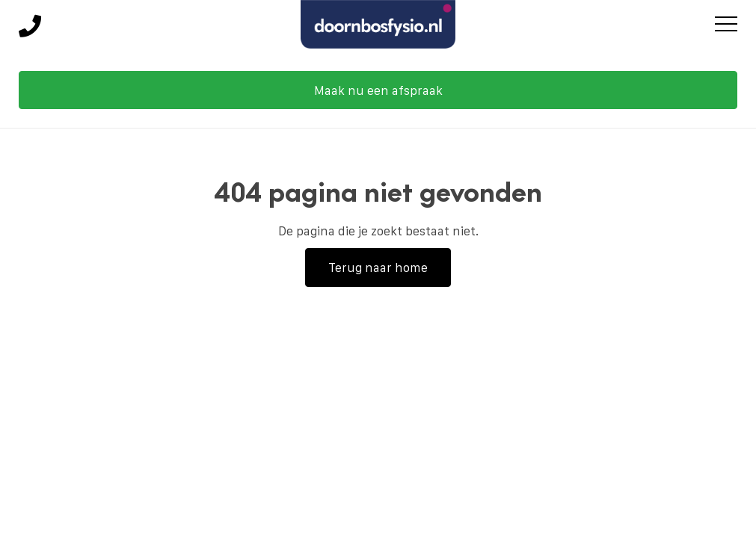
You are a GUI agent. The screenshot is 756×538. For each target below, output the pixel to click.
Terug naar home (378, 268)
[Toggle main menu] (726, 26)
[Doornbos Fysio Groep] (378, 26)
